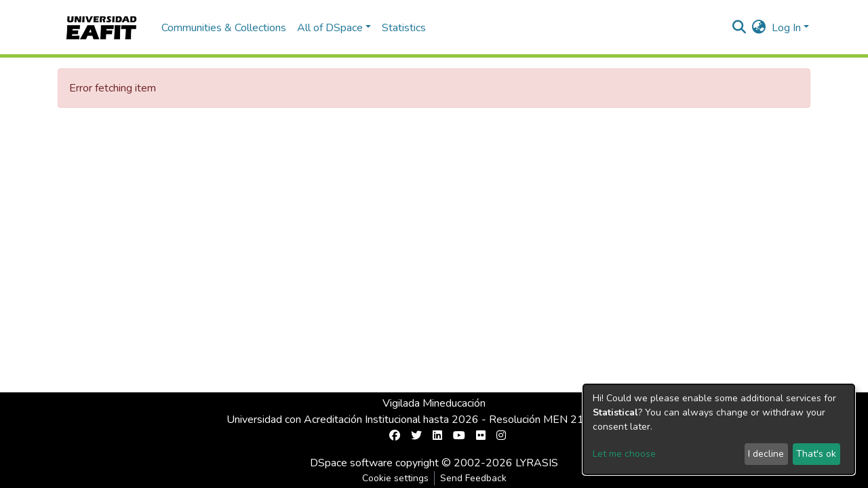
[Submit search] (739, 28)
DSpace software (351, 463)
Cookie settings (395, 478)
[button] (759, 28)
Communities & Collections (224, 28)
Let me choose (624, 454)
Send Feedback (473, 478)
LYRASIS (537, 463)
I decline (766, 454)
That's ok (816, 454)
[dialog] (719, 429)
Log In (786, 28)
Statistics (404, 28)
